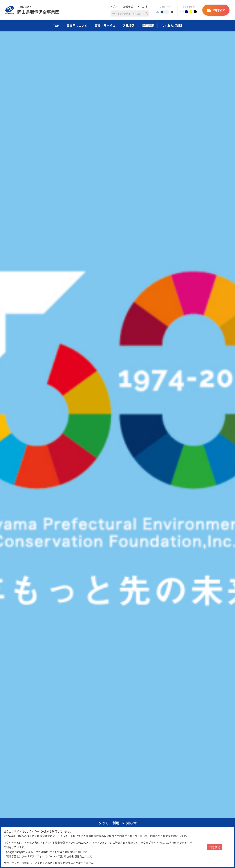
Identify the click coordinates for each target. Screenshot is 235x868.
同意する (215, 847)
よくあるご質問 (172, 26)
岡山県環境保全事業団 (32, 10)
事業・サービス (105, 26)
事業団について (77, 26)
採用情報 (148, 26)
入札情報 (129, 26)
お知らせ (128, 6)
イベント (143, 6)
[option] (117, 437)
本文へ (114, 6)
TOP (56, 26)
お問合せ (216, 10)
